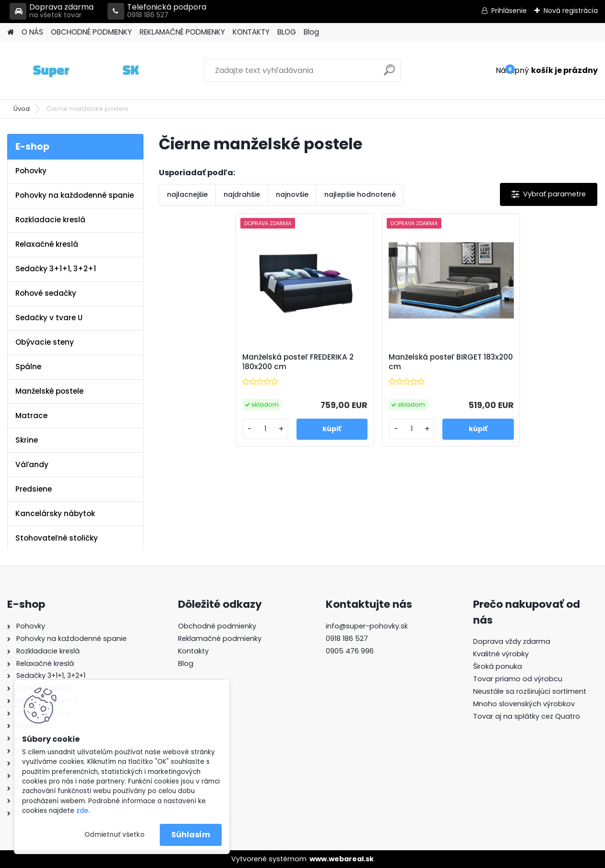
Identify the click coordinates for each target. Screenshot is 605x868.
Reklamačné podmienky (220, 639)
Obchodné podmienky (217, 626)
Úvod (22, 109)
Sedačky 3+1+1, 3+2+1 (56, 269)
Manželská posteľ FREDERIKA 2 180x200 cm (298, 362)
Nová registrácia (571, 11)
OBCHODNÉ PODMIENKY (91, 32)
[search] (389, 74)
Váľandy (32, 464)
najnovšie (292, 194)
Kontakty (193, 651)
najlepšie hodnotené (360, 194)
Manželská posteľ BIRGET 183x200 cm (451, 362)
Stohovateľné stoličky (57, 538)
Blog (311, 32)
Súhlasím (191, 835)
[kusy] (266, 429)
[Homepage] (11, 32)
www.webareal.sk (342, 859)
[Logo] (73, 71)
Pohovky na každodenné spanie (75, 195)
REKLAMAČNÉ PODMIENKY (182, 32)
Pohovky (31, 171)
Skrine (27, 440)
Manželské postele (49, 391)
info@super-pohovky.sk (367, 626)
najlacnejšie (187, 194)
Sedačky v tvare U (49, 318)
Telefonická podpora (157, 11)
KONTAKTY (251, 32)
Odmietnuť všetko (114, 835)
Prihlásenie (509, 11)
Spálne (28, 367)
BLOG (287, 32)
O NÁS (32, 32)
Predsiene (34, 489)
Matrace (31, 416)
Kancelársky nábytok (55, 513)
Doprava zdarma (52, 11)
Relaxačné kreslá (47, 244)
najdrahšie (242, 194)
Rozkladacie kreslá (50, 220)
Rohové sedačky (46, 293)
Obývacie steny (45, 342)
